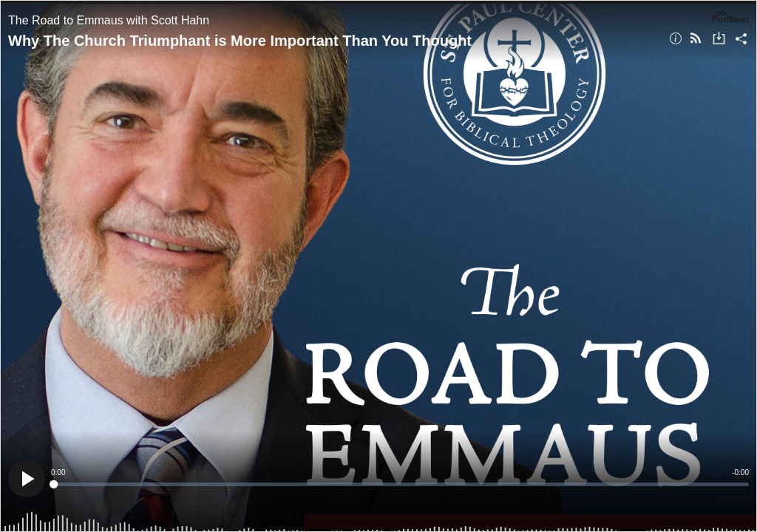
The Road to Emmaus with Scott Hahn (109, 20)
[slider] (400, 484)
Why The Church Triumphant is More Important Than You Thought (240, 41)
